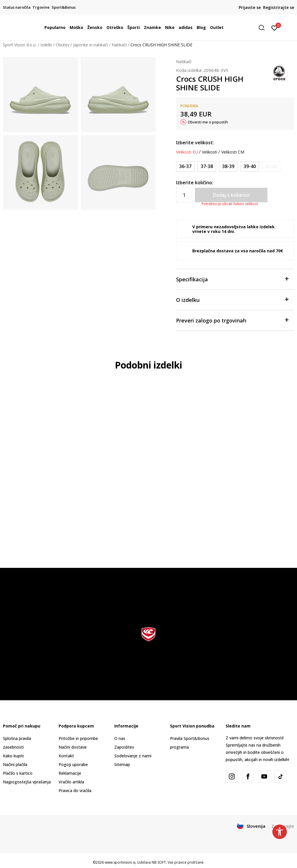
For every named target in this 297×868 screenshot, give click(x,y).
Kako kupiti (13, 756)
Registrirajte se (279, 7)
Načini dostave (73, 747)
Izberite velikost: (195, 143)
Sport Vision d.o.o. (20, 45)
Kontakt (66, 756)
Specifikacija (232, 279)
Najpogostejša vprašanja (27, 782)
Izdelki (46, 45)
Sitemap (122, 764)
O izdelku (232, 299)
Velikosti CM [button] (233, 152)
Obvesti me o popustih (208, 122)
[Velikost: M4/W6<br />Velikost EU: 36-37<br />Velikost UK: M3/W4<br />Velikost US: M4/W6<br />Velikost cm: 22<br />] (185, 166)
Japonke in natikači (90, 45)
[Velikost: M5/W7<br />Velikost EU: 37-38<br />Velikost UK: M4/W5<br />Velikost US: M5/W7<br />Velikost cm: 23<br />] (207, 166)
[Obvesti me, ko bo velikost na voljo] (271, 166)
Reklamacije (70, 773)
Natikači (119, 45)
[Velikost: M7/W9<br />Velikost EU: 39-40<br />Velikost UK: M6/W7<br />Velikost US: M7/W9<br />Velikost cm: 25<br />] (250, 166)
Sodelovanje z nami (133, 756)
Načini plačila (15, 764)
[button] (264, 28)
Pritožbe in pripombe (78, 738)
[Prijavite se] (275, 28)
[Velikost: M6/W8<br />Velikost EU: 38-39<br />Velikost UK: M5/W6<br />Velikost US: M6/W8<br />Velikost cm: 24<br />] (228, 166)
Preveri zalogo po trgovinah (232, 320)
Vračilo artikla (71, 782)
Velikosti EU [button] (187, 152)
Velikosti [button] (210, 152)
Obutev (63, 45)
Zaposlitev (124, 747)
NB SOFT (159, 862)
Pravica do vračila (75, 790)
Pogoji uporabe (73, 764)
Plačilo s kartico (18, 773)
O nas (120, 738)
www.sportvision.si (120, 862)
